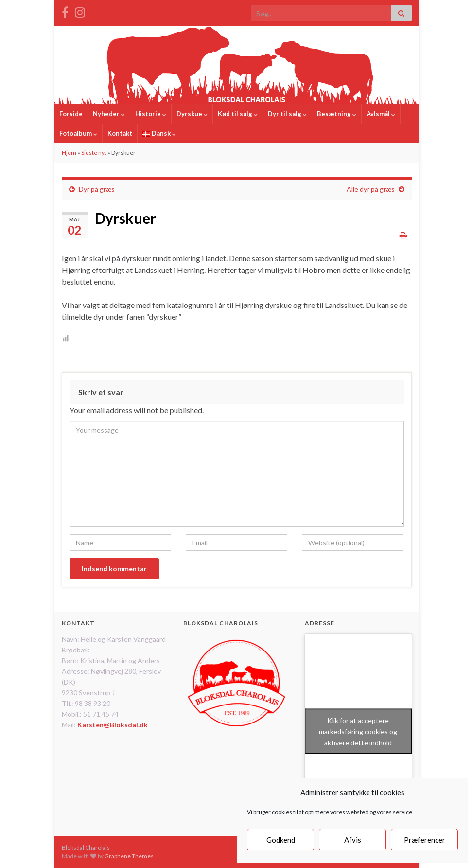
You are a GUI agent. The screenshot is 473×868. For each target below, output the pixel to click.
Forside (71, 114)
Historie (151, 114)
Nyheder (109, 114)
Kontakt (120, 133)
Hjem (69, 153)
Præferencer (425, 840)
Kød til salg (238, 114)
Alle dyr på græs (371, 189)
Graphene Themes (129, 856)
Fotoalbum (78, 133)
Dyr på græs (97, 189)
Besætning (337, 114)
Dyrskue (192, 114)
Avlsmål (381, 114)
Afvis (353, 840)
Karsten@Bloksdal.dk (113, 725)
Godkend (281, 840)
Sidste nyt (94, 153)
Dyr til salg (287, 114)
